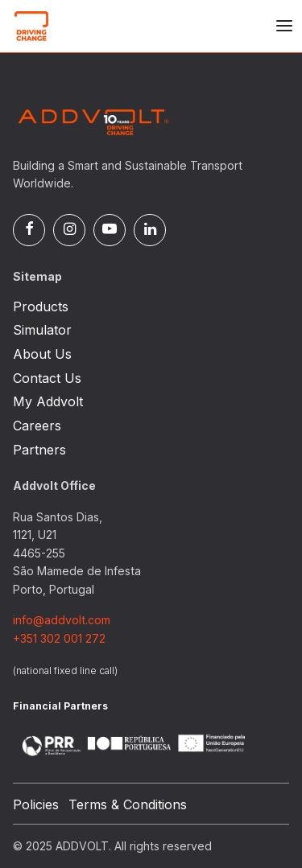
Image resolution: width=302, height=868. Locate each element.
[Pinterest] (110, 230)
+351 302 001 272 (59, 638)
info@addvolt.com (62, 620)
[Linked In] (150, 230)
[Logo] (93, 26)
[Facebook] (29, 230)
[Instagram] (69, 230)
